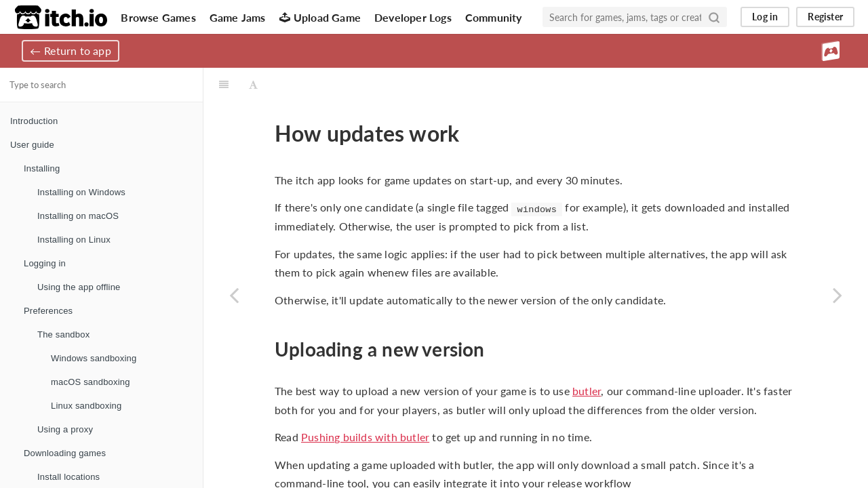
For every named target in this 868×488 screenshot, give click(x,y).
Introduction (34, 121)
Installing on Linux (74, 240)
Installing (42, 168)
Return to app (78, 50)
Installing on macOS (78, 216)
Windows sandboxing (94, 358)
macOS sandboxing (91, 382)
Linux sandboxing (86, 406)
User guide (32, 145)
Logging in (45, 263)
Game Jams (238, 17)
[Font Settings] (253, 85)
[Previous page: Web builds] (234, 295)
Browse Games (158, 17)
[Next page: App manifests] (837, 295)
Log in (765, 17)
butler (587, 391)
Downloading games (65, 453)
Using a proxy (65, 429)
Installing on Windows (81, 192)
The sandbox (63, 334)
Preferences (48, 311)
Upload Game (320, 17)
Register (825, 17)
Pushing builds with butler (365, 437)
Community (494, 17)
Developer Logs (413, 17)
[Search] (714, 17)
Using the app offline (79, 287)
